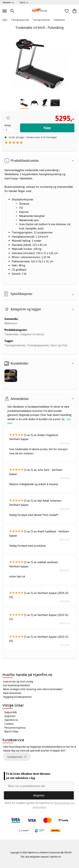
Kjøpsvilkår (11, 712)
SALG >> (24, 2)
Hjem (5, 20)
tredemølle (32, 170)
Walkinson (11, 323)
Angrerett (10, 716)
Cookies (9, 724)
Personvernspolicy (15, 728)
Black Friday (11, 732)
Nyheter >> (8, 2)
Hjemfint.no (11, 720)
